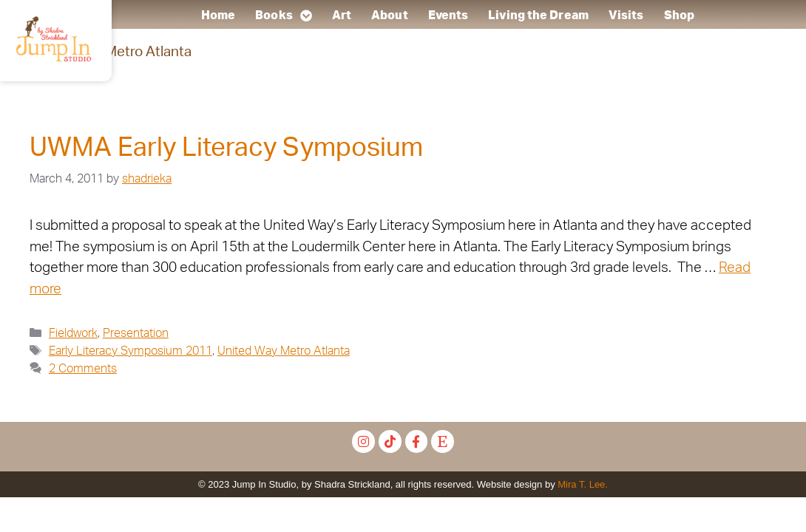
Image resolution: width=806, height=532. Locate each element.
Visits (626, 16)
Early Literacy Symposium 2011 (131, 351)
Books (284, 16)
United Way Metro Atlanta (284, 351)
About (390, 16)
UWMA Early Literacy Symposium (226, 148)
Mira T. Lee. (583, 484)
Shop (679, 16)
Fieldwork (73, 333)
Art (342, 16)
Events (448, 16)
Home (218, 16)
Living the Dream (539, 16)
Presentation (136, 333)
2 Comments (83, 369)
